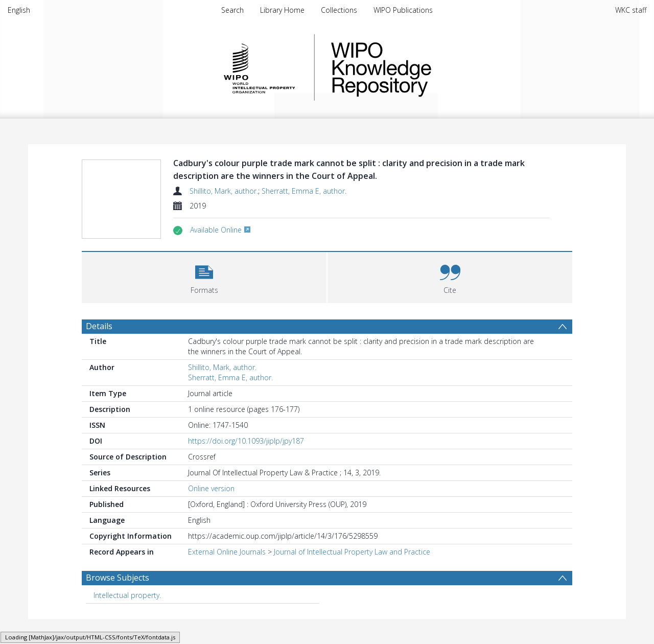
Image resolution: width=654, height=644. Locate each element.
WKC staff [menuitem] (631, 10)
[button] (204, 300)
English (19, 10)
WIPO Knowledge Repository (423, 67)
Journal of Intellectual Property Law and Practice (352, 576)
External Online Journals (227, 576)
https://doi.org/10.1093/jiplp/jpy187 (246, 465)
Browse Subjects (118, 602)
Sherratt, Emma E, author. (304, 191)
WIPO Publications (403, 10)
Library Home (282, 10)
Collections (339, 10)
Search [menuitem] (232, 10)
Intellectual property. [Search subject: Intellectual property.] (127, 619)
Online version (211, 512)
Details (99, 350)
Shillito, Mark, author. (224, 191)
